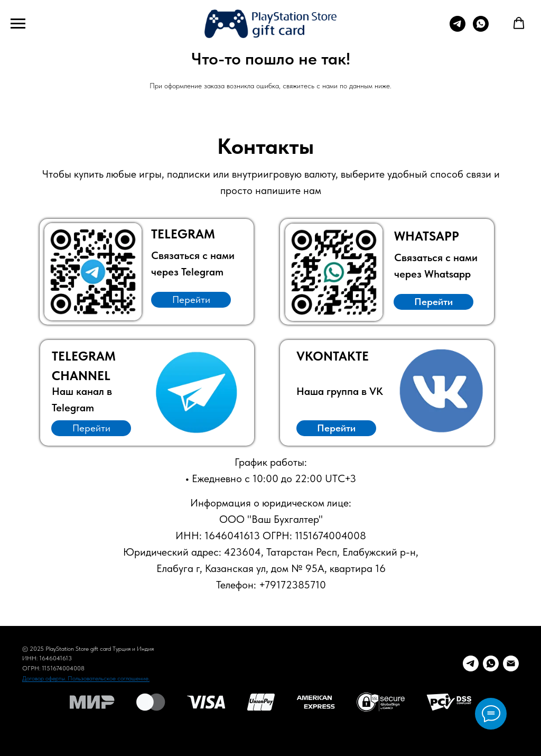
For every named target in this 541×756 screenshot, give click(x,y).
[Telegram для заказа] (458, 29)
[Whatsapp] (491, 663)
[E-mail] (511, 663)
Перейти (191, 299)
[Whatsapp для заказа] (481, 29)
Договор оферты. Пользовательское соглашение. (86, 678)
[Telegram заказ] (471, 663)
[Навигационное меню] (18, 24)
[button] (519, 23)
